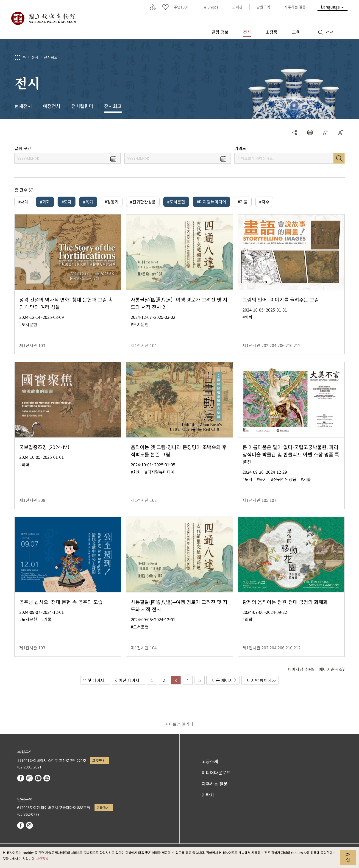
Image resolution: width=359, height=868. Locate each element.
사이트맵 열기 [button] (177, 724)
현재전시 (23, 106)
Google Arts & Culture (47, 778)
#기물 (243, 202)
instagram (29, 778)
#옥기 (88, 202)
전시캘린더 (82, 106)
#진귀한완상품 (143, 202)
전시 (35, 57)
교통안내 (98, 760)
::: (144, 7)
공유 (295, 132)
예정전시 (52, 106)
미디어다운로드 (216, 773)
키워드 (240, 148)
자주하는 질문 (215, 784)
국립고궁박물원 (44, 18)
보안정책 (42, 858)
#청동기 (112, 202)
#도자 (67, 202)
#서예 (23, 202)
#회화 (45, 202)
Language (330, 7)
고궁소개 (210, 761)
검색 (339, 158)
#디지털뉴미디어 (211, 202)
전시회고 (51, 57)
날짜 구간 (23, 148)
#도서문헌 (176, 202)
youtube (38, 778)
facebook (21, 778)
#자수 (264, 202)
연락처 (208, 795)
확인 (348, 857)
